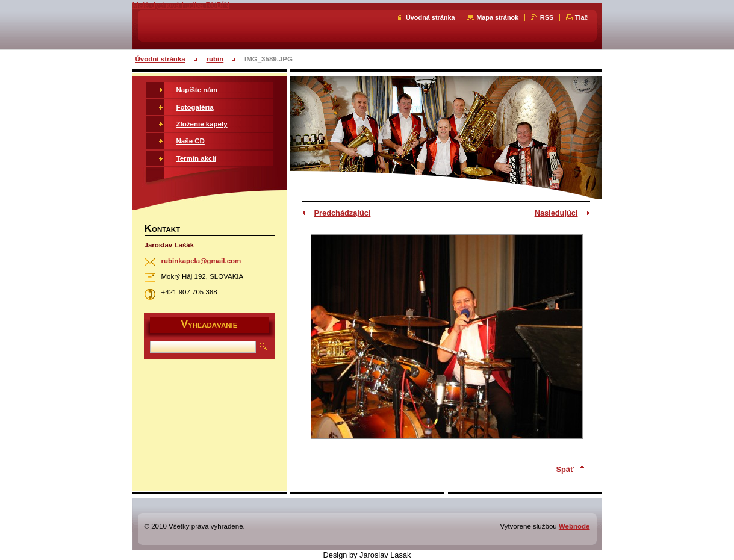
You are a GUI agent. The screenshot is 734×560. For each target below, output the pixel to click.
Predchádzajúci (343, 213)
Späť (565, 469)
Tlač (582, 17)
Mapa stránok (497, 17)
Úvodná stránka (431, 17)
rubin (215, 59)
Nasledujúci (556, 213)
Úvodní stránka (160, 59)
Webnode (574, 526)
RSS (547, 17)
